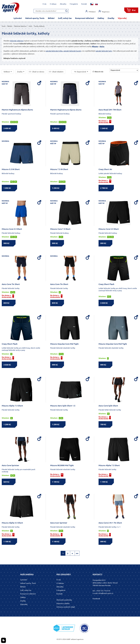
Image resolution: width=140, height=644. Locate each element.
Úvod (4, 26)
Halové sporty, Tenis (35, 18)
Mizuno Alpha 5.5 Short (12, 523)
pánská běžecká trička (54, 51)
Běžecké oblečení (20, 26)
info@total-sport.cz (106, 593)
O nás (44, 4)
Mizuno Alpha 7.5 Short (12, 406)
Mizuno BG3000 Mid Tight (62, 465)
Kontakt (84, 4)
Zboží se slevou (38, 72)
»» (77, 553)
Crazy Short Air (105, 169)
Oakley (101, 18)
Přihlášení (90, 11)
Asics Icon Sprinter (59, 523)
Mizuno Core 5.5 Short (12, 229)
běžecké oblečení (17, 41)
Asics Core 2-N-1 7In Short (110, 523)
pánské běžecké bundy (72, 51)
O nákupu (53, 4)
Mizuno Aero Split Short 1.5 (63, 406)
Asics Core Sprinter (10, 465)
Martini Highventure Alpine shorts (17, 110)
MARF (68, 639)
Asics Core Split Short (108, 406)
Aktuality (63, 4)
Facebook (96, 599)
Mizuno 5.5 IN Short (11, 169)
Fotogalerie (74, 4)
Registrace (104, 11)
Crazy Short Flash (106, 284)
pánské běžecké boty (104, 51)
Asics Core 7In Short (11, 284)
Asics (102, 46)
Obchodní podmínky (64, 600)
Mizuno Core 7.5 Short (60, 229)
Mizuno (95, 46)
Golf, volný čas (65, 18)
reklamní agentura (77, 639)
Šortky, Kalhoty (39, 26)
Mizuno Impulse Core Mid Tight (64, 344)
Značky (111, 18)
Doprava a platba (63, 603)
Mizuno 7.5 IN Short (59, 169)
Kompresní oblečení (85, 18)
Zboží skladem (58, 72)
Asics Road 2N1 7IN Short (110, 110)
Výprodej (122, 18)
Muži (30, 26)
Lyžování (18, 18)
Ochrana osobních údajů (66, 607)
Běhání (51, 18)
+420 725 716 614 (103, 591)
